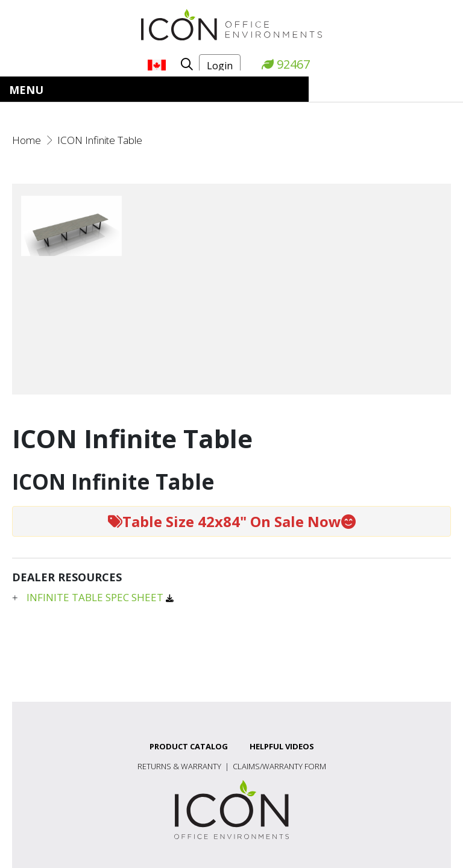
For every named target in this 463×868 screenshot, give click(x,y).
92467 (286, 64)
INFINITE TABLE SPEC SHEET (96, 597)
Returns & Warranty (179, 766)
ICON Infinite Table (100, 140)
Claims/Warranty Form (279, 766)
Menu (26, 90)
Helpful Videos (282, 746)
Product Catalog (189, 746)
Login (220, 66)
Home (27, 140)
